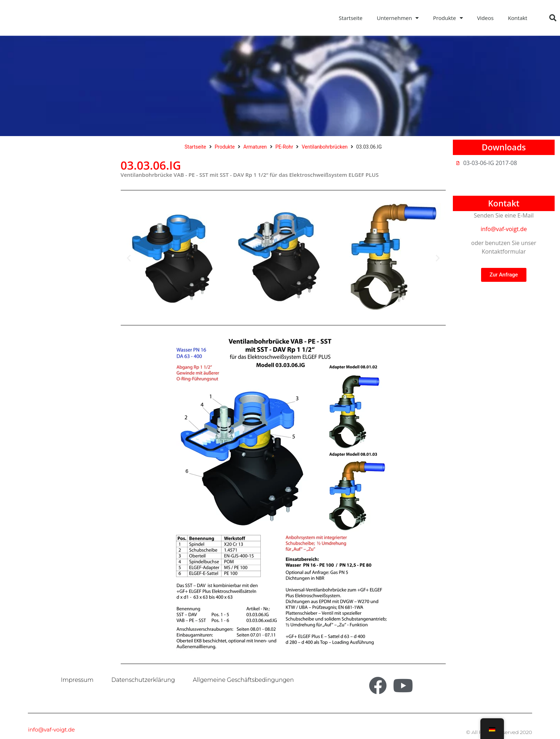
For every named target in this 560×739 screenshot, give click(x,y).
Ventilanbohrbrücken (325, 147)
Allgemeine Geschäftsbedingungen (243, 680)
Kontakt (517, 18)
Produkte (448, 18)
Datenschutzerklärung (143, 680)
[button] (553, 18)
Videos (486, 18)
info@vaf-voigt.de (504, 229)
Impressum (77, 680)
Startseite (351, 18)
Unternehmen (398, 18)
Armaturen (255, 147)
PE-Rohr (284, 147)
